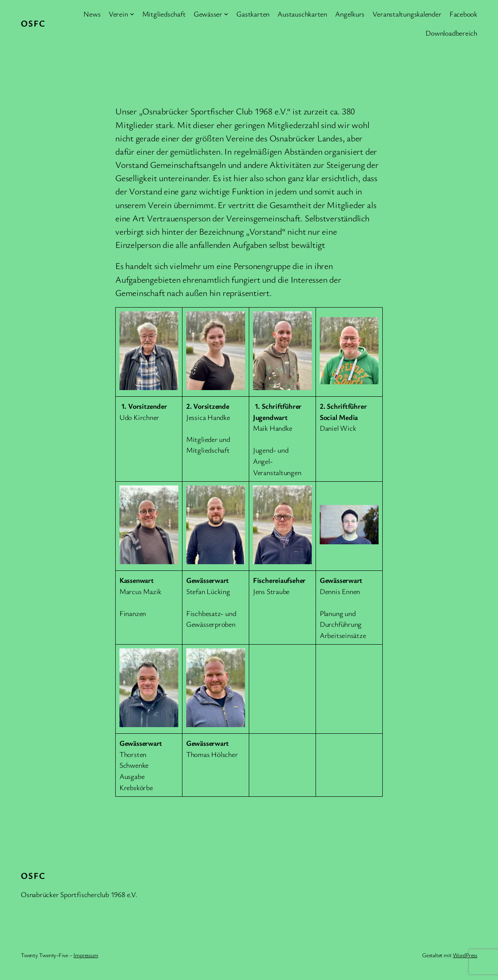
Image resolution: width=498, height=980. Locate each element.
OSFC (33, 23)
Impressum (86, 955)
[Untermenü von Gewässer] (226, 14)
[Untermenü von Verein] (132, 14)
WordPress (465, 955)
